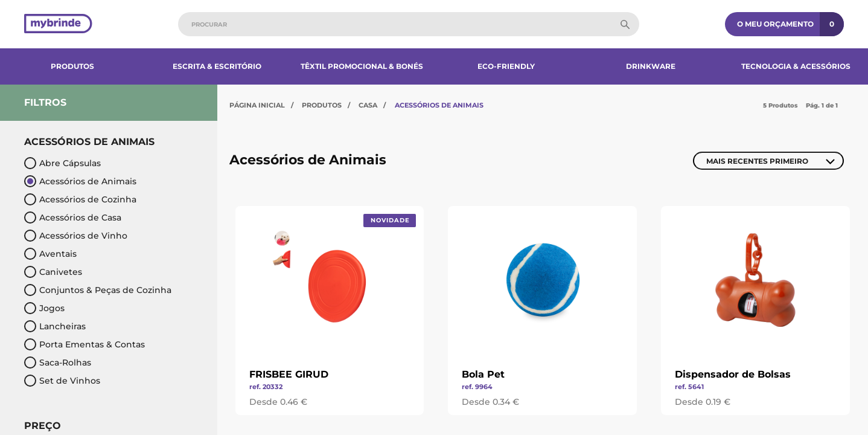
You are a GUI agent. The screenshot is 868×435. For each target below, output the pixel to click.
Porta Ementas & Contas (85, 344)
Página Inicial (257, 105)
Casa (368, 105)
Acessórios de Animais (80, 181)
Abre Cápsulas (62, 163)
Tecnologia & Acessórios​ (796, 66)
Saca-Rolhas (58, 362)
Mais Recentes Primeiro (757, 161)
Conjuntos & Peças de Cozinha (98, 290)
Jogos (44, 308)
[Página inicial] (58, 24)
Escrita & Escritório (217, 66)
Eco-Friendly (506, 66)
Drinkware (651, 66)
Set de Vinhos (62, 381)
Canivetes (53, 272)
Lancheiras (55, 326)
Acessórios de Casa (73, 217)
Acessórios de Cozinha (80, 199)
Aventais (50, 254)
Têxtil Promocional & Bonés (362, 66)
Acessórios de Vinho (76, 236)
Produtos (72, 66)
